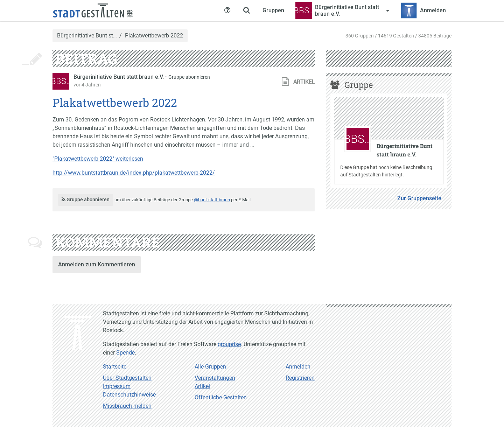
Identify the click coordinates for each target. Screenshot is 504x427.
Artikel (202, 386)
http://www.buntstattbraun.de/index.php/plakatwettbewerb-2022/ (134, 173)
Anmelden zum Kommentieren (97, 264)
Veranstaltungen (215, 378)
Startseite (115, 367)
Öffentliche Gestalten (221, 397)
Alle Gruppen (210, 367)
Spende (125, 353)
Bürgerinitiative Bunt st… (87, 36)
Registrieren (300, 378)
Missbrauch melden (127, 406)
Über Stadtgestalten (127, 378)
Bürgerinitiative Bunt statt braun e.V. (119, 77)
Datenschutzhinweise (129, 395)
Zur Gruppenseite (419, 198)
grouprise (229, 344)
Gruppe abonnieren (189, 77)
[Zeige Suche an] (246, 10)
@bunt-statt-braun (212, 200)
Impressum (117, 386)
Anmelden (298, 367)
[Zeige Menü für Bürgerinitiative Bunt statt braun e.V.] (342, 10)
